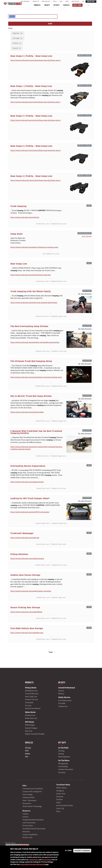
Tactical (61, 691)
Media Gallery (62, 788)
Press (58, 811)
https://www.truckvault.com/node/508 (25, 538)
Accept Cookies (82, 851)
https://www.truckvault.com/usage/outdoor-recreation (31, 591)
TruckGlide (29, 703)
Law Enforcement (65, 700)
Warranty (26, 832)
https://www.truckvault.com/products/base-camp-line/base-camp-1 (35, 102)
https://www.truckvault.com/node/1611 (25, 217)
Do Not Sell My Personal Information (32, 864)
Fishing (61, 754)
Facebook (60, 797)
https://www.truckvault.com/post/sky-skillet (27, 412)
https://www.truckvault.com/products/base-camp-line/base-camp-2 (36, 150)
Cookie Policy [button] (34, 860)
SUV (27, 751)
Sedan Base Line (31, 718)
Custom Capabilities (30, 835)
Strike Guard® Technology (32, 806)
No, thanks (68, 850)
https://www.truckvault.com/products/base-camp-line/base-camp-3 (36, 120)
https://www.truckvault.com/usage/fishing (26, 612)
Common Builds (28, 797)
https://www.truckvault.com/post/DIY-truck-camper (30, 512)
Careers (25, 817)
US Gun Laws (27, 837)
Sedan (28, 754)
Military (61, 694)
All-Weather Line (31, 691)
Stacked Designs (31, 728)
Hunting (61, 751)
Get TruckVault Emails (65, 806)
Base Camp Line (31, 697)
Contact (25, 814)
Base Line (29, 731)
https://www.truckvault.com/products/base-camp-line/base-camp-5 (36, 60)
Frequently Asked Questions (33, 820)
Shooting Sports (64, 757)
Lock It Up (60, 808)
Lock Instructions (29, 823)
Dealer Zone (61, 794)
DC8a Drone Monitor (33, 708)
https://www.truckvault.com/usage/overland (27, 482)
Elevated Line (30, 715)
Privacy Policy (46, 860)
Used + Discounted (29, 800)
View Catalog (27, 794)
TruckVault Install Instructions (34, 829)
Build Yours (77, 5)
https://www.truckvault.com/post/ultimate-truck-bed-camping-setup (36, 377)
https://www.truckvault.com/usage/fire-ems (27, 633)
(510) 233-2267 (87, 236)
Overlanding (63, 766)
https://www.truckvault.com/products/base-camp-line (31, 275)
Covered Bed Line (32, 694)
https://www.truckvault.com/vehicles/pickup (27, 558)
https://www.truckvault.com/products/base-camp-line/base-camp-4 (36, 180)
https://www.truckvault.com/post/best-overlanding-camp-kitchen (35, 342)
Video (58, 803)
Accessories (27, 803)
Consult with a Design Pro (32, 792)
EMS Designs (30, 725)
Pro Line (28, 706)
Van (27, 757)
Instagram (60, 791)
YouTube (59, 800)
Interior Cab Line (32, 700)
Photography (63, 764)
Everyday (62, 772)
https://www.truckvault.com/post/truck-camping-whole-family (34, 303)
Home (13, 4)
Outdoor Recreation (66, 769)
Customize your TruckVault (33, 789)
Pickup (28, 748)
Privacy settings (10, 844)
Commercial (63, 706)
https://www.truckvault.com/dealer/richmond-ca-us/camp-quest (34, 247)
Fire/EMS (62, 703)
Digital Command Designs (35, 734)
